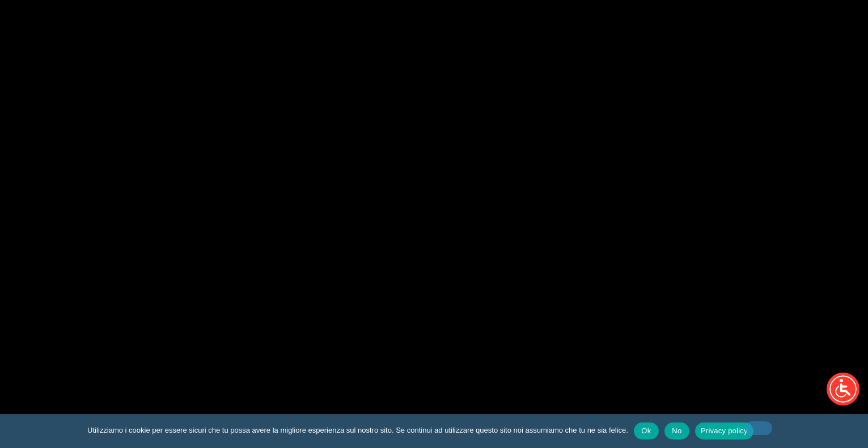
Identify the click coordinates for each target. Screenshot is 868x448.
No (677, 431)
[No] (759, 428)
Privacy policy (724, 431)
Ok (646, 431)
